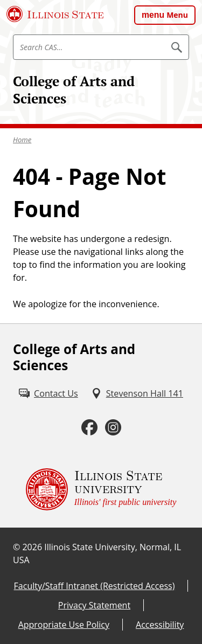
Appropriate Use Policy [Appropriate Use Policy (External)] (64, 625)
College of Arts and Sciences (74, 90)
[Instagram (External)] (113, 428)
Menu (177, 15)
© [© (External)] (16, 547)
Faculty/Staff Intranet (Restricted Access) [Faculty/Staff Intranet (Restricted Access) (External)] (95, 586)
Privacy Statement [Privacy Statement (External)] (94, 605)
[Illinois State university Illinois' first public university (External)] (101, 489)
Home (22, 140)
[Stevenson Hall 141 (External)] (137, 393)
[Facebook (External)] (89, 428)
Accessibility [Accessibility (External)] (160, 625)
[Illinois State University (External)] (55, 14)
